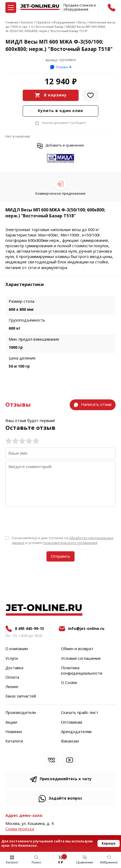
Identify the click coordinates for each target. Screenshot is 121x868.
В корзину (55, 95)
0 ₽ (60, 862)
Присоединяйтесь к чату (66, 779)
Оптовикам (72, 723)
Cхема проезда (20, 829)
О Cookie (69, 683)
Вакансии (70, 741)
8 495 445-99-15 (29, 629)
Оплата (12, 678)
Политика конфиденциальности (82, 671)
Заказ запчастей (21, 696)
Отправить (60, 556)
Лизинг (12, 687)
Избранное (109, 862)
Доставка (14, 668)
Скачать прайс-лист (80, 713)
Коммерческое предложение (60, 194)
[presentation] (46, 521)
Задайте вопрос (65, 798)
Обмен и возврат (77, 649)
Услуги (12, 659)
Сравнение (85, 862)
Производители (21, 713)
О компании (17, 649)
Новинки (14, 732)
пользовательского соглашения (70, 543)
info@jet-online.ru (86, 629)
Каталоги (14, 741)
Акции (11, 723)
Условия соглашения (81, 659)
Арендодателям (76, 732)
